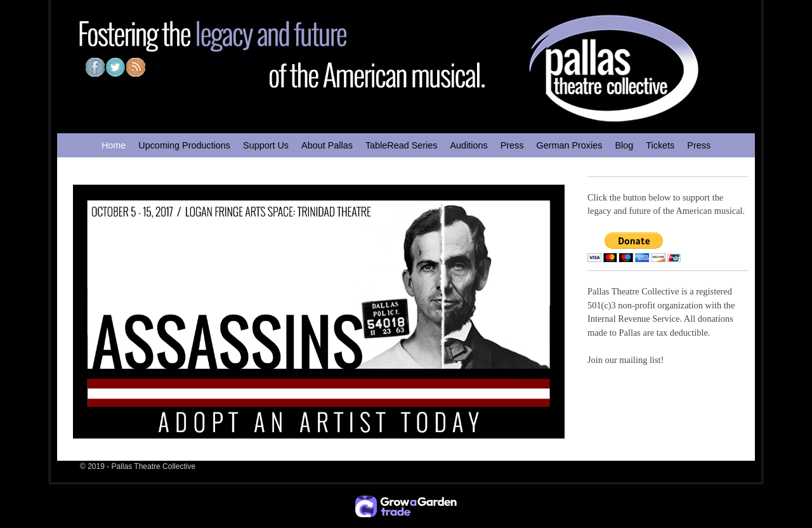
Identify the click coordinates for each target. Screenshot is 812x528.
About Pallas (327, 145)
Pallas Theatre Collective (154, 466)
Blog (624, 145)
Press (512, 145)
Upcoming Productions (184, 145)
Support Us (266, 145)
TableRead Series (402, 145)
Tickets (660, 145)
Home (114, 145)
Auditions (468, 145)
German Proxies (569, 145)
